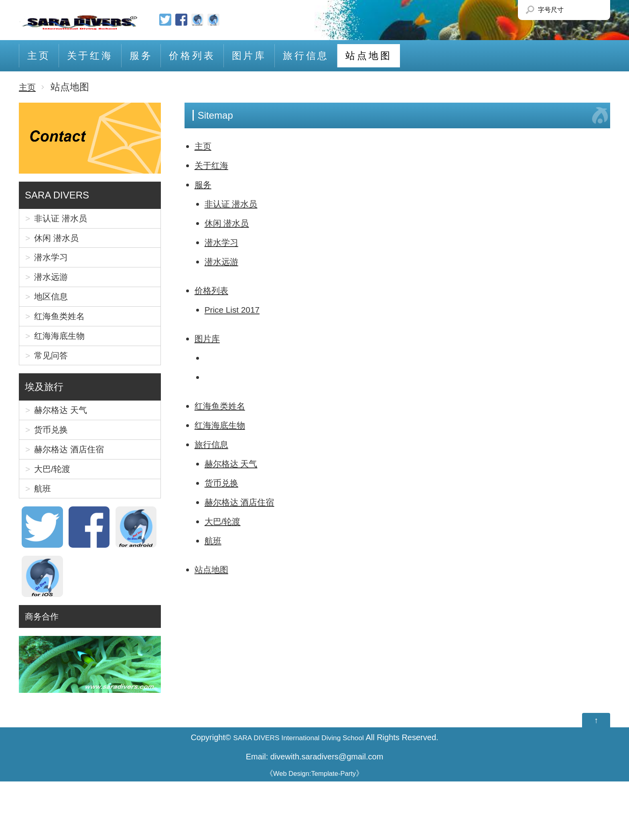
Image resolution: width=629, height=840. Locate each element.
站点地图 (368, 56)
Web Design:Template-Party (315, 832)
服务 (141, 56)
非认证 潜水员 (235, 203)
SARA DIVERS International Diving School (299, 796)
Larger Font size (590, 10)
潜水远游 (224, 261)
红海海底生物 (223, 425)
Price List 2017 (236, 309)
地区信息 (54, 315)
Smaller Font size (572, 10)
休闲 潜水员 (230, 223)
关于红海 (90, 56)
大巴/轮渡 (225, 521)
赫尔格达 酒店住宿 (244, 502)
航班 (214, 540)
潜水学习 (224, 242)
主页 (39, 56)
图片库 (249, 56)
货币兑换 (224, 483)
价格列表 (192, 56)
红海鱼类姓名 (223, 406)
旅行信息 (306, 56)
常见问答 (54, 386)
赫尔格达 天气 (235, 463)
